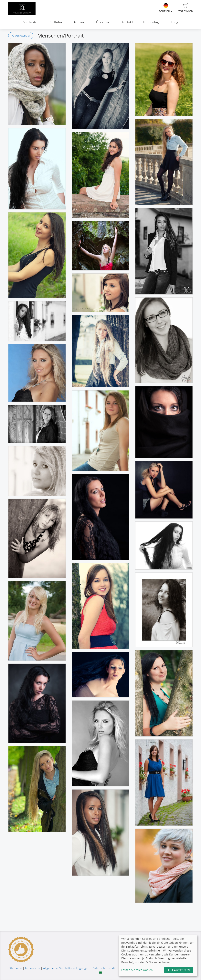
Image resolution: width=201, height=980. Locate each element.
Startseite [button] (31, 22)
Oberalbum (21, 36)
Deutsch (166, 8)
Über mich (104, 22)
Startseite (16, 968)
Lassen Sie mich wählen (137, 970)
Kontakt (127, 22)
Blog (175, 22)
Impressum (33, 968)
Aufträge (80, 22)
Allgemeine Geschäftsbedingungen (66, 968)
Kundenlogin (152, 22)
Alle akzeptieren (179, 970)
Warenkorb (186, 8)
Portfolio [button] (56, 22)
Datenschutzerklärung (107, 968)
